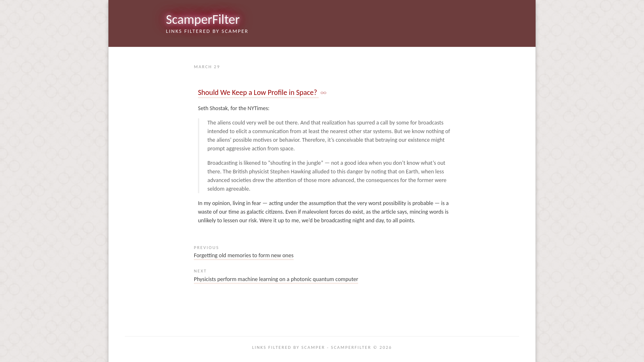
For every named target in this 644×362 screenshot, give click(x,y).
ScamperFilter (203, 20)
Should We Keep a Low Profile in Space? (258, 92)
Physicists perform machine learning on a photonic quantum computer (276, 279)
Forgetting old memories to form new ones (244, 255)
